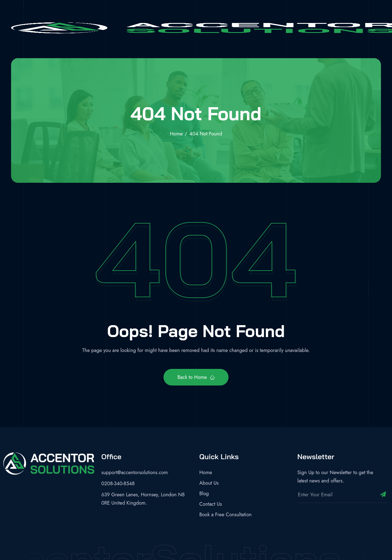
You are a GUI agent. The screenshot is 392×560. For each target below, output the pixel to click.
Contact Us (211, 504)
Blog (204, 494)
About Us (209, 483)
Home (206, 472)
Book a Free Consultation (226, 515)
